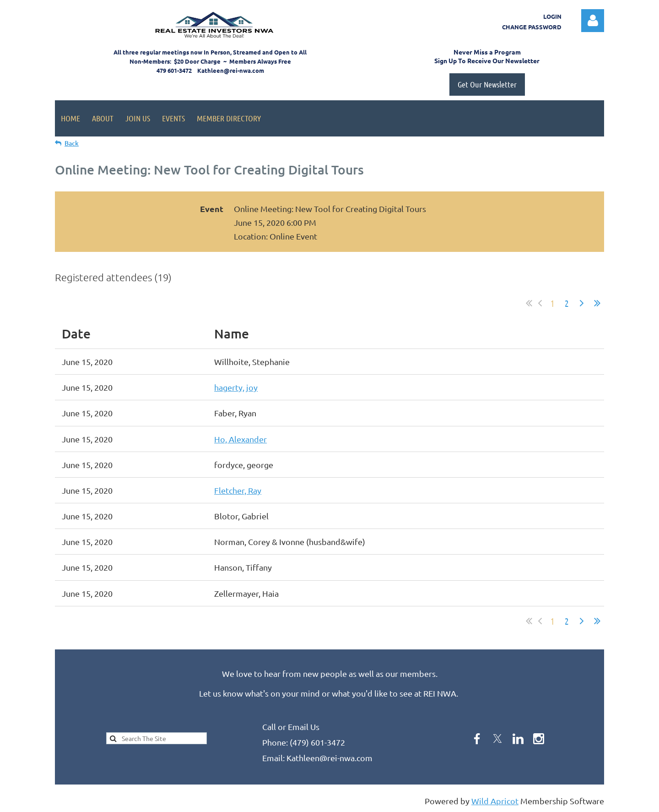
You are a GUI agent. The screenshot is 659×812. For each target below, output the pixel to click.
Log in (593, 21)
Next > (582, 303)
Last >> (597, 303)
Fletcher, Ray (238, 490)
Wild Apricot (495, 801)
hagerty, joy (236, 387)
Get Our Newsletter (487, 84)
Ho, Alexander (240, 439)
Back (72, 143)
